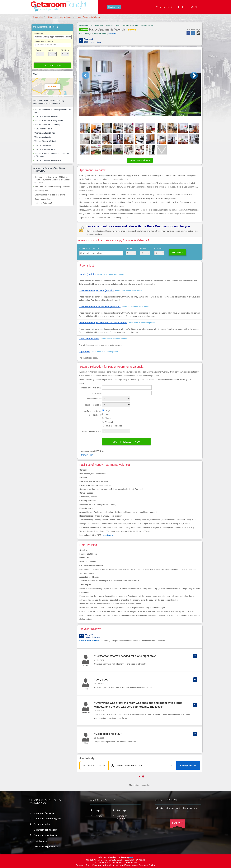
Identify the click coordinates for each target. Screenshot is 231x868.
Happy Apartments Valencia (108, 29)
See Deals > (177, 252)
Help (182, 7)
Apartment (84, 30)
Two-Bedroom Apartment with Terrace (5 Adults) (103, 323)
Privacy (84, 455)
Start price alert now (126, 442)
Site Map (121, 810)
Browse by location (122, 817)
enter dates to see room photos (111, 274)
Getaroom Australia (44, 813)
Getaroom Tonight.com (46, 830)
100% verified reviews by (116, 857)
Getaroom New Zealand (46, 835)
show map (112, 33)
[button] (144, 766)
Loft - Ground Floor (89, 339)
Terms (92, 455)
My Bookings (163, 7)
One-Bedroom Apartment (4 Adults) (97, 290)
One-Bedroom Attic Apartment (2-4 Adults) (100, 306)
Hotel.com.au (41, 841)
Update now (108, 535)
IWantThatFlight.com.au (46, 846)
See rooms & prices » (140, 160)
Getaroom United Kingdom (48, 818)
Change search (188, 766)
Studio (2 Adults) (87, 274)
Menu (195, 7)
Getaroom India (42, 824)
